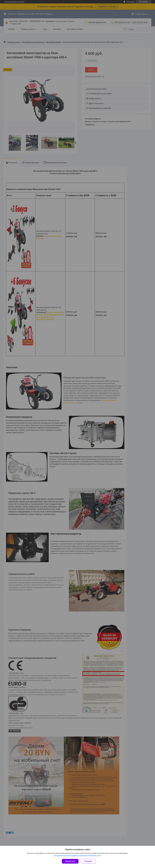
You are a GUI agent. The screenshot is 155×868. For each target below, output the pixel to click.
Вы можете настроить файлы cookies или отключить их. (77, 856)
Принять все (70, 861)
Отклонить (88, 861)
